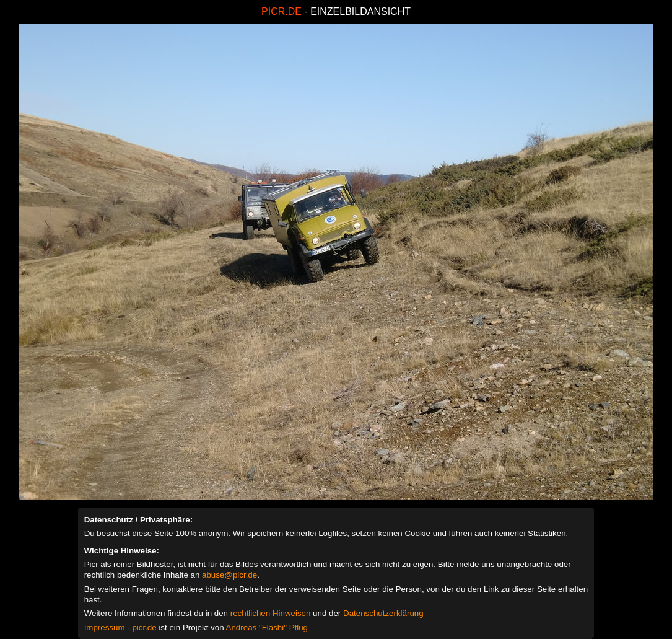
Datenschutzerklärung (383, 613)
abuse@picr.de (229, 575)
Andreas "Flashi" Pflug (267, 628)
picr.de (144, 628)
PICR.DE (281, 11)
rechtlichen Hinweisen (271, 613)
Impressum (105, 628)
